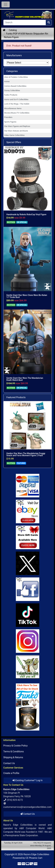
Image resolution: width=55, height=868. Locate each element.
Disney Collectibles (12, 90)
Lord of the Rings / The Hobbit (17, 104)
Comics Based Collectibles (15, 86)
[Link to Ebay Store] (28, 511)
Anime (7, 81)
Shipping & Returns (13, 757)
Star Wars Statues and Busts (16, 131)
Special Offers (14, 142)
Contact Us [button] (27, 814)
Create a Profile (11, 773)
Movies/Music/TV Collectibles (17, 113)
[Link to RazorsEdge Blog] (28, 615)
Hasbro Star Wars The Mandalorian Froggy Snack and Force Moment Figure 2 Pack (26, 454)
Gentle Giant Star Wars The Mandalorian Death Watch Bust (25, 379)
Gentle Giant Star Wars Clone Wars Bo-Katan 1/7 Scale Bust (27, 296)
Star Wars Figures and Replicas (17, 126)
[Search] (25, 23)
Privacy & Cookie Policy (16, 746)
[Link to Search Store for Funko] (28, 707)
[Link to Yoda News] (28, 667)
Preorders (8, 117)
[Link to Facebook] (28, 589)
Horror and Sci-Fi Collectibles (16, 99)
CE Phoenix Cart (34, 858)
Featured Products (16, 397)
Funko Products (11, 95)
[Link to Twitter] (28, 563)
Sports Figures (10, 122)
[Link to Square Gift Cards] (28, 537)
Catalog (13, 30)
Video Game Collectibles (14, 135)
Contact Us (9, 763)
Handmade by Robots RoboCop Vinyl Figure (26, 214)
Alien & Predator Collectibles (16, 77)
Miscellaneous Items (13, 108)
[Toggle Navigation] (6, 4)
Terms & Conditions (14, 751)
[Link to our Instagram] (28, 641)
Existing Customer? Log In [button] (27, 780)
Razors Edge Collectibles (36, 854)
